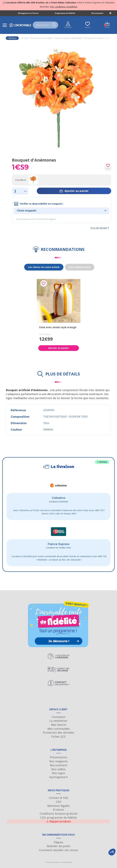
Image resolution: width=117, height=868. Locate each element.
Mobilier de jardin (59, 846)
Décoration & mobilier (41, 38)
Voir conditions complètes (64, 7)
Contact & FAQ (58, 798)
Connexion (58, 717)
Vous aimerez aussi (80, 267)
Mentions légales (58, 806)
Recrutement (97, 13)
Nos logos (58, 773)
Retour (12, 38)
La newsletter (58, 721)
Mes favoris (59, 725)
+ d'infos (102, 462)
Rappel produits (59, 821)
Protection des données (59, 733)
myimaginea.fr (58, 777)
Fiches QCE (58, 737)
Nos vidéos (58, 769)
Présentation (58, 757)
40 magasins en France (28, 13)
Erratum (58, 810)
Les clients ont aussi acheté (44, 267)
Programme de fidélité (65, 13)
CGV (59, 802)
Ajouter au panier (58, 348)
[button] (112, 852)
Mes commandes (59, 729)
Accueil (24, 38)
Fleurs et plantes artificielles (69, 38)
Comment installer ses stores (58, 850)
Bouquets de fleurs (94, 38)
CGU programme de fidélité (58, 818)
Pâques (58, 842)
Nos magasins (59, 761)
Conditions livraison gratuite (59, 814)
